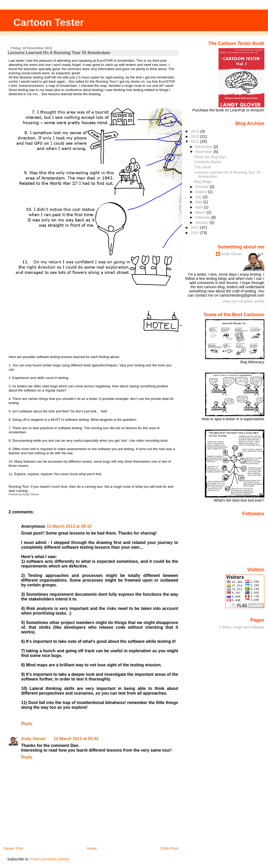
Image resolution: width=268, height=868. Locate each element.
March (201, 212)
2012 (196, 141)
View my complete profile (243, 301)
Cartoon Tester (49, 22)
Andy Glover (33, 739)
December (204, 147)
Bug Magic (203, 181)
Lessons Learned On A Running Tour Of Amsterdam (59, 53)
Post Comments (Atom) (50, 859)
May (199, 202)
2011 (196, 228)
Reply (27, 724)
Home (92, 848)
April (200, 207)
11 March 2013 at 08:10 (69, 526)
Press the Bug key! (210, 157)
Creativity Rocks (208, 162)
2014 (196, 131)
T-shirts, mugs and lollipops (242, 627)
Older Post (169, 848)
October (202, 187)
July (199, 197)
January (202, 223)
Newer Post (13, 848)
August (202, 192)
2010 (196, 233)
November (204, 152)
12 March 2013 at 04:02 (76, 739)
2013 (196, 137)
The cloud (203, 167)
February (203, 217)
